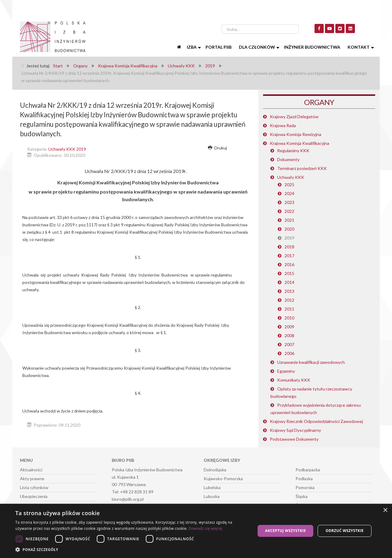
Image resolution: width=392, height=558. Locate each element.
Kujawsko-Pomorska (223, 479)
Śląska (302, 496)
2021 (289, 220)
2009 (289, 327)
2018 (289, 247)
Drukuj (217, 148)
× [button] (385, 510)
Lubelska (212, 487)
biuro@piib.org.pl (128, 499)
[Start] (179, 47)
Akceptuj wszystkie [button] (285, 531)
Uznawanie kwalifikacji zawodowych (311, 362)
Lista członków (34, 487)
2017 (289, 256)
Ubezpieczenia (34, 496)
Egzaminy (286, 371)
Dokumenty (288, 159)
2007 (289, 344)
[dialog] (196, 531)
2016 (289, 264)
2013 (289, 291)
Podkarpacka (308, 470)
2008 (289, 336)
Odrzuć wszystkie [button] (345, 531)
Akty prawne (32, 479)
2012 (289, 300)
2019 (289, 238)
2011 (289, 309)
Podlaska (304, 479)
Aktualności (31, 470)
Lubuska (212, 496)
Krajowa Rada (283, 125)
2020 (289, 229)
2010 (289, 318)
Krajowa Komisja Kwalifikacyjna (300, 143)
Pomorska (305, 487)
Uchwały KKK (291, 177)
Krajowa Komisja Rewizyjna (296, 134)
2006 (289, 353)
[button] (132, 550)
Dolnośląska (215, 470)
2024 (289, 193)
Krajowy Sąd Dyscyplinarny (295, 430)
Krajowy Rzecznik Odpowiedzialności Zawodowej (316, 421)
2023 (289, 202)
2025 (289, 185)
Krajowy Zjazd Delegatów (294, 117)
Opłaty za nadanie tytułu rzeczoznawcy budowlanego (311, 392)
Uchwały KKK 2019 (67, 149)
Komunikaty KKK (294, 380)
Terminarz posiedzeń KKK (302, 168)
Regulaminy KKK (293, 151)
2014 (289, 282)
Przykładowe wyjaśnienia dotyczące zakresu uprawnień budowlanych (316, 409)
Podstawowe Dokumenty (294, 439)
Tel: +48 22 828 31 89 (133, 492)
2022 (289, 211)
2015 (289, 273)
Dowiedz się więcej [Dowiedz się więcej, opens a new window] (205, 528)
